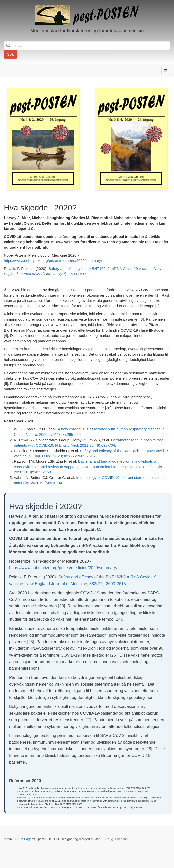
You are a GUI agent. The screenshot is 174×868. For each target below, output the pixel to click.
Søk (10, 54)
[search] (87, 45)
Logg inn (121, 839)
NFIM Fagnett (25, 839)
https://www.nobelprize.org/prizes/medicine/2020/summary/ (53, 260)
